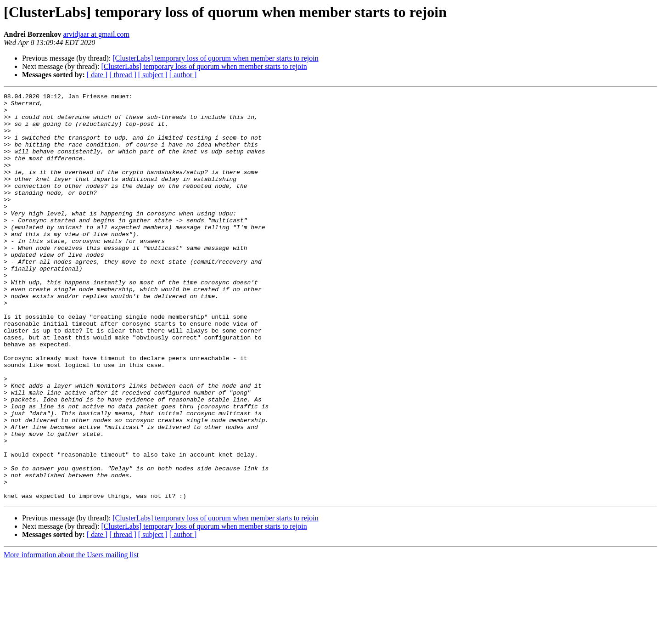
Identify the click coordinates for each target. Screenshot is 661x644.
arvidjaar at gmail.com (96, 34)
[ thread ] (123, 75)
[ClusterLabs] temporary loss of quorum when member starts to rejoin (215, 58)
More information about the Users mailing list (71, 636)
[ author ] (183, 75)
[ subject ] (153, 75)
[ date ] (97, 75)
